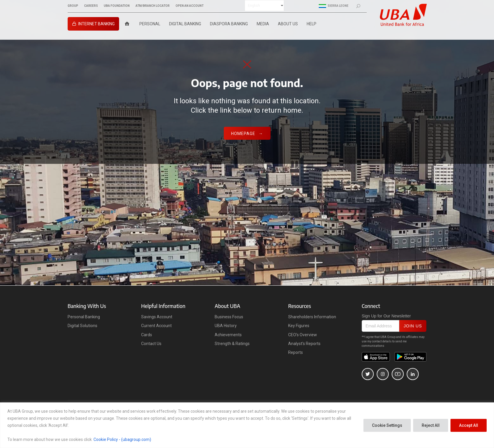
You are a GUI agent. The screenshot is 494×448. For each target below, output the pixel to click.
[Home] (127, 24)
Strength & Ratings (232, 344)
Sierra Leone (334, 6)
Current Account (156, 326)
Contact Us (151, 344)
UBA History (226, 326)
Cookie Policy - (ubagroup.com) (122, 439)
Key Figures (299, 326)
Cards (147, 335)
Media (263, 24)
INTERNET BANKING (96, 24)
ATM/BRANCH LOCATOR (153, 6)
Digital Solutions (82, 326)
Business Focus (229, 317)
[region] (247, 425)
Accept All (469, 425)
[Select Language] (264, 6)
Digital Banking (185, 24)
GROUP (73, 6)
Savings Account (157, 317)
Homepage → (247, 134)
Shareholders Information (312, 317)
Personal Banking (84, 317)
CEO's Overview (303, 335)
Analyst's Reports (304, 344)
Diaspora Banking (229, 24)
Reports (296, 352)
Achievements (228, 335)
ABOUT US (288, 24)
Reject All (431, 425)
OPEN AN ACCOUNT (190, 6)
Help (312, 24)
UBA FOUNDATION (117, 6)
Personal (150, 24)
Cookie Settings (387, 425)
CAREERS (91, 6)
